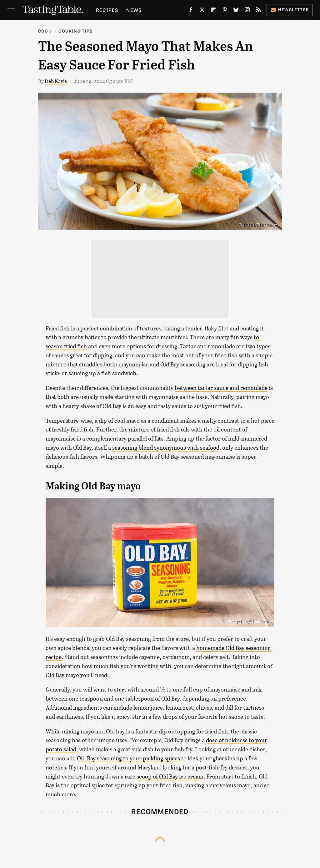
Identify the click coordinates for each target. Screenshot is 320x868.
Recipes (107, 10)
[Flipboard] (213, 11)
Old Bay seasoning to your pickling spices (128, 758)
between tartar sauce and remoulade (221, 388)
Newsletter (290, 10)
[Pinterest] (225, 11)
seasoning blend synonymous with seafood (166, 447)
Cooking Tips (75, 31)
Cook (45, 31)
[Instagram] (247, 11)
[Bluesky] (236, 11)
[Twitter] (202, 11)
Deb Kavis (56, 81)
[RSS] (258, 11)
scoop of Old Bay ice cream (170, 776)
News (134, 10)
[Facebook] (191, 11)
